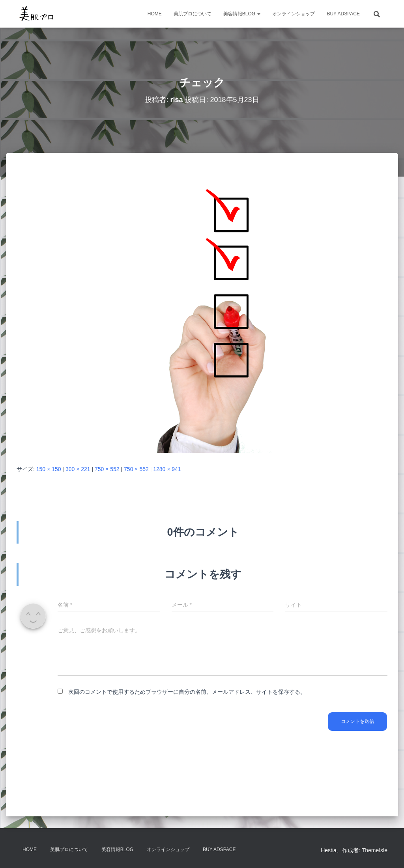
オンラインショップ (294, 14)
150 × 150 (49, 469)
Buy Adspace (343, 14)
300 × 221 (78, 469)
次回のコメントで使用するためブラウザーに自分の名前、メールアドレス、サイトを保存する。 (187, 692)
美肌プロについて (193, 14)
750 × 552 (107, 469)
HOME (155, 14)
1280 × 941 (167, 469)
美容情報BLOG (242, 14)
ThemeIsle (375, 850)
